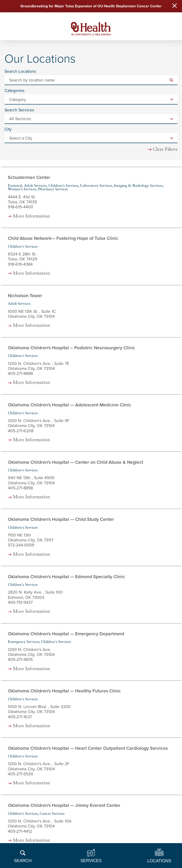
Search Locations (20, 72)
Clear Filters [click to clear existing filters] (165, 150)
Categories (14, 91)
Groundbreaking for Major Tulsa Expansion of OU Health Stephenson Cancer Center (91, 6)
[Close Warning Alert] (174, 6)
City (8, 130)
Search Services (19, 110)
